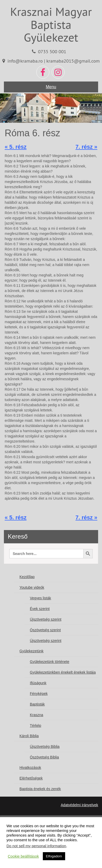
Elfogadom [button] (54, 856)
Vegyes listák (40, 598)
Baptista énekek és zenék (40, 789)
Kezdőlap (27, 577)
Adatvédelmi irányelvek (79, 805)
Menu (51, 87)
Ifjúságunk (38, 683)
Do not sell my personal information (36, 846)
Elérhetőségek (31, 778)
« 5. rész (16, 147)
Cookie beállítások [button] (23, 856)
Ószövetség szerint (45, 630)
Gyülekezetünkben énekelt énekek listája (63, 672)
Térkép (36, 725)
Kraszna (36, 715)
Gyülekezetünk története (50, 662)
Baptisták (37, 704)
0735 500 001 (52, 51)
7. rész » (86, 147)
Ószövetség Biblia (44, 757)
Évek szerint (40, 609)
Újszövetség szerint (46, 619)
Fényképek (39, 694)
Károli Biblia (29, 736)
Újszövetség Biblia (45, 747)
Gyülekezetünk (32, 651)
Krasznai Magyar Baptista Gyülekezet (51, 24)
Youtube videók (32, 587)
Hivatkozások (30, 768)
